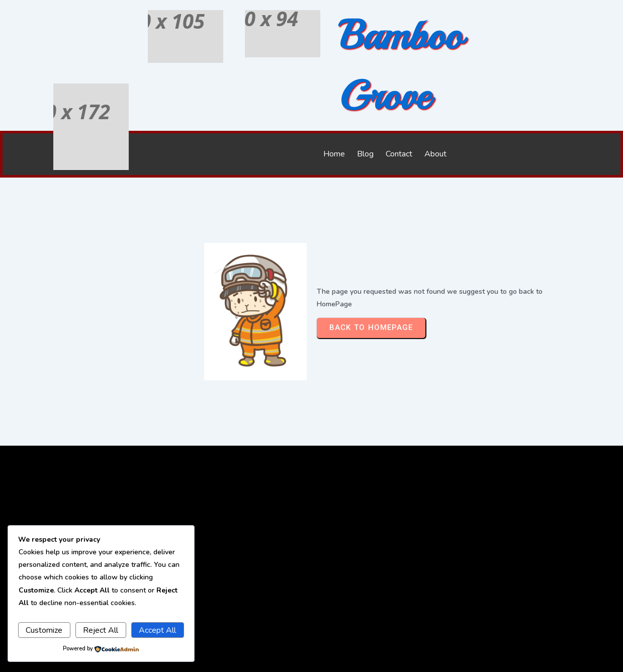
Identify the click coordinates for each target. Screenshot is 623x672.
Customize (44, 630)
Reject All (101, 630)
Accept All (157, 630)
